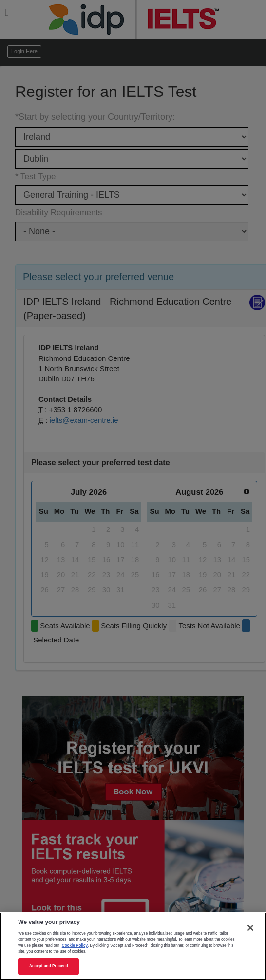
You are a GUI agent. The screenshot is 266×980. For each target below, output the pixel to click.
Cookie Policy (75, 946)
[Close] (250, 928)
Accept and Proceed (49, 966)
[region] (133, 946)
